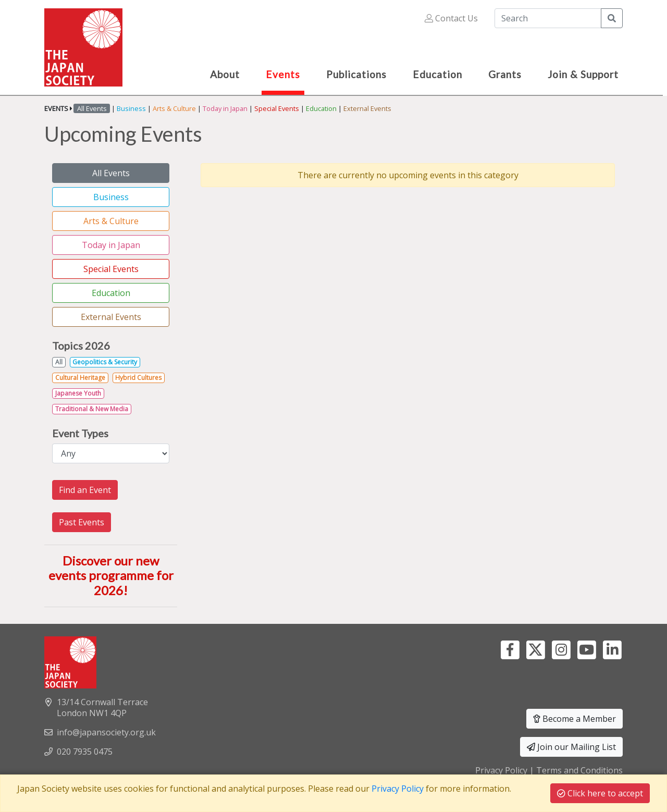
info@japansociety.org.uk (106, 732)
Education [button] (437, 74)
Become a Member (575, 719)
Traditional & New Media (92, 409)
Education (321, 108)
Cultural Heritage (80, 378)
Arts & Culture (174, 108)
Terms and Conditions (579, 770)
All (59, 362)
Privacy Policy (501, 770)
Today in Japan (225, 108)
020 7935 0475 (85, 752)
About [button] (225, 74)
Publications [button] (356, 74)
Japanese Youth (78, 393)
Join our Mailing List (571, 747)
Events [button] (283, 74)
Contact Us (451, 18)
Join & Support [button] (583, 74)
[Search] (548, 18)
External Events (367, 108)
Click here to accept (600, 793)
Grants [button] (505, 74)
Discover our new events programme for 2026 (111, 576)
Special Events (277, 108)
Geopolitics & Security (105, 362)
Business (131, 108)
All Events (111, 173)
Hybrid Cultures (138, 378)
